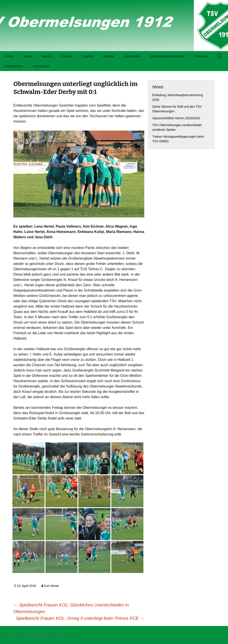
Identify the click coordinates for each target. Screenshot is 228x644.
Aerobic (109, 56)
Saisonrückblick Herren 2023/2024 (176, 118)
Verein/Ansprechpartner (167, 56)
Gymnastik (132, 56)
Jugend (88, 56)
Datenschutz (14, 66)
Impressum (41, 66)
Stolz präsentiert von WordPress (48, 635)
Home (9, 56)
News (27, 56)
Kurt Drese (52, 586)
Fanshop (201, 56)
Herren (47, 56)
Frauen (67, 56)
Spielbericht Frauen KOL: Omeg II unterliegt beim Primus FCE (80, 618)
